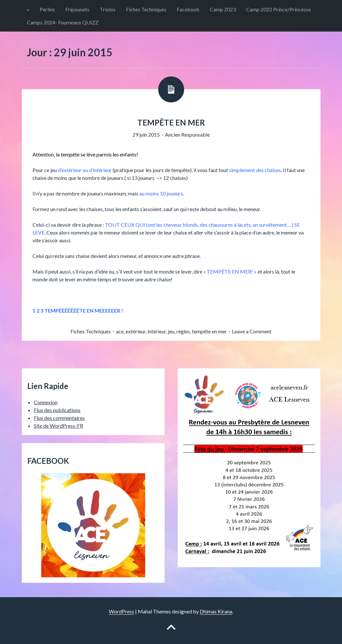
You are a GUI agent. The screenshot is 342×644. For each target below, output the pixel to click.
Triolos (108, 9)
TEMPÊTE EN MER (171, 122)
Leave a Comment (252, 331)
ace (120, 331)
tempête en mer (209, 331)
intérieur (157, 331)
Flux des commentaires (59, 418)
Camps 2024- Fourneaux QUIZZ (63, 22)
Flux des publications (57, 410)
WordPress (121, 611)
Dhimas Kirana (216, 611)
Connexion (46, 402)
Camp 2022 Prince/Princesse (279, 9)
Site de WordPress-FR (58, 426)
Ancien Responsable (187, 134)
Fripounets (77, 9)
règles (183, 331)
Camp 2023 (223, 9)
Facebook (188, 9)
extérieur (136, 331)
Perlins (47, 9)
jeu (171, 331)
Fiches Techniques (146, 9)
